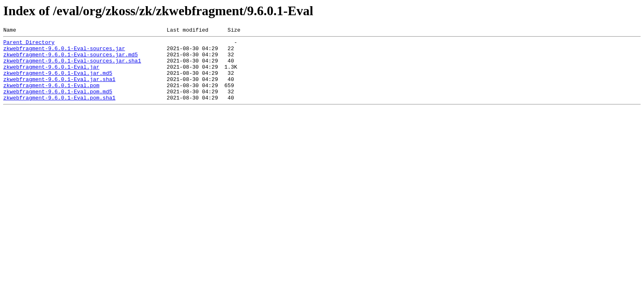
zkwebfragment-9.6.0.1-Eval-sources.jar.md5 (71, 59)
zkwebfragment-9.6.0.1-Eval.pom (51, 96)
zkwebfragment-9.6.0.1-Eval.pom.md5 (58, 104)
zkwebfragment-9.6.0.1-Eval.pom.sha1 (59, 111)
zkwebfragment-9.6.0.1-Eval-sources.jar (64, 52)
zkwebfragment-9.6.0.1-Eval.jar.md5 (58, 81)
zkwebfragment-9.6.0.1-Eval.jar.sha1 (59, 89)
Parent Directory (29, 44)
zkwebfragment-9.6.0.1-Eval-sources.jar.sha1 (72, 67)
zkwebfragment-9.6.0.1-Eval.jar (51, 74)
